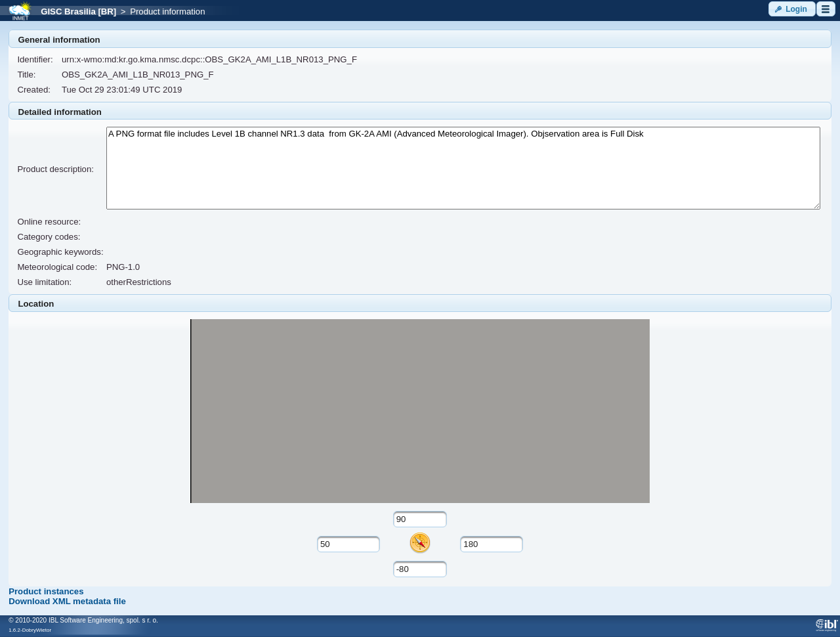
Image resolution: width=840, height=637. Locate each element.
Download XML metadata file (67, 601)
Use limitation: (44, 282)
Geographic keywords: (60, 252)
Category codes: (49, 237)
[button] (792, 9)
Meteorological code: (57, 267)
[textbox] (420, 519)
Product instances (46, 591)
